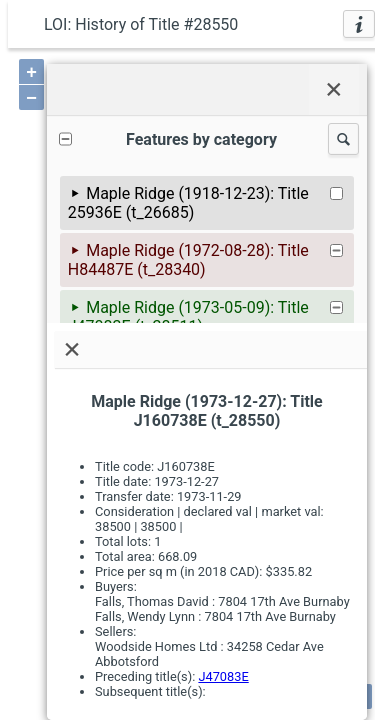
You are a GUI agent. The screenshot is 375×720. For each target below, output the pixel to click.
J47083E (223, 676)
